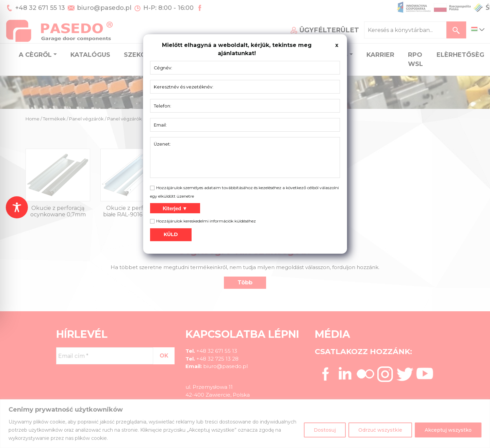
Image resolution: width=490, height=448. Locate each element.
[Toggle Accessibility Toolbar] (17, 207)
